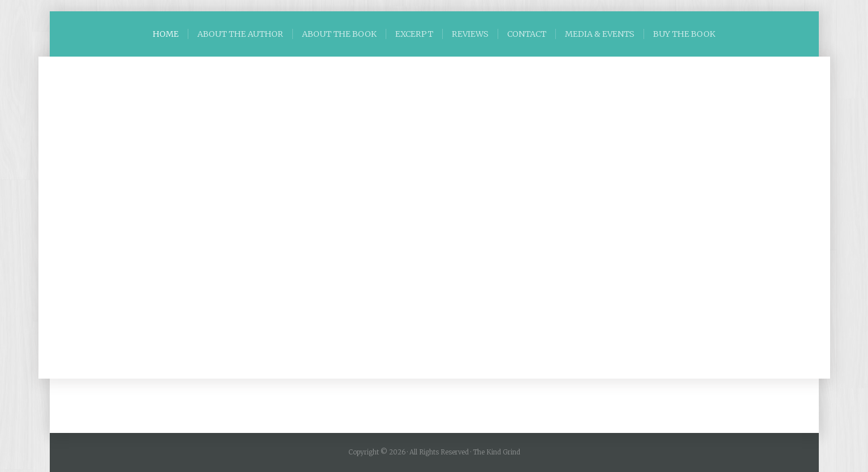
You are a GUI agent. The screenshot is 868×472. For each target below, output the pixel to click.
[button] (67, 218)
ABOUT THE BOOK (339, 34)
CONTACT (527, 34)
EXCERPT (414, 34)
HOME (166, 34)
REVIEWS (470, 34)
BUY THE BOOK (684, 34)
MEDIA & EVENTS (600, 34)
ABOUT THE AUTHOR (240, 34)
